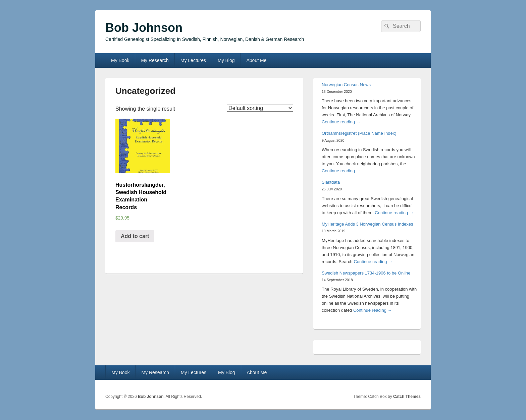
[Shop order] (260, 108)
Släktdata (331, 182)
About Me (256, 60)
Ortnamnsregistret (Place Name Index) (359, 133)
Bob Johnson (144, 28)
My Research (155, 60)
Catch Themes (407, 397)
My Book (120, 60)
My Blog (226, 60)
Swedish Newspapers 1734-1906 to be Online (366, 273)
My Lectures (193, 60)
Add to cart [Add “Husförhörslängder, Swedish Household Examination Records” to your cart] (135, 236)
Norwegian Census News (346, 85)
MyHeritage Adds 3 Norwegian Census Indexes (367, 224)
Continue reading (341, 122)
